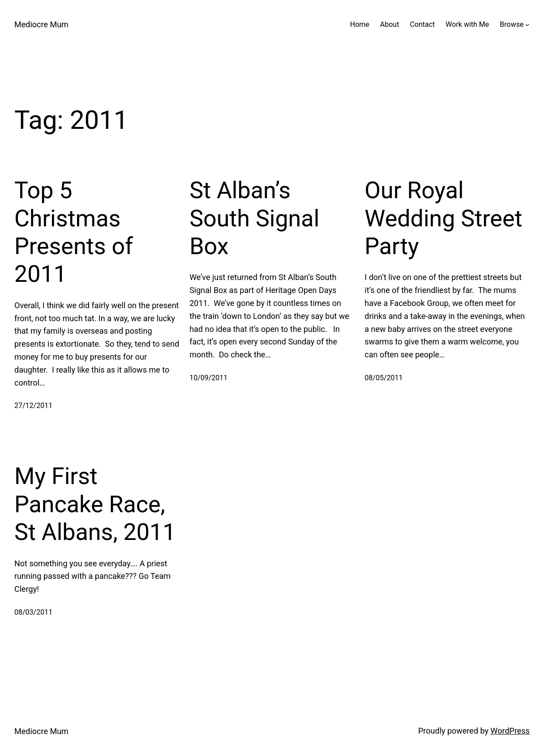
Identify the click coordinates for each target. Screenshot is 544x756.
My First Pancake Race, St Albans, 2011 (95, 504)
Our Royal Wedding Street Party (443, 218)
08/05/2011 (383, 378)
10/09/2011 (208, 378)
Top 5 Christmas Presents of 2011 (74, 232)
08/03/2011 (33, 612)
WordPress (510, 731)
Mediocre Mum (41, 24)
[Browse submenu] (527, 25)
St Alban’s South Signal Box (254, 218)
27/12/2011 (33, 406)
